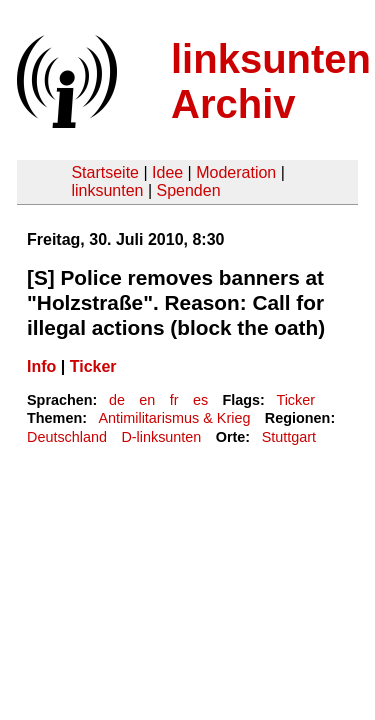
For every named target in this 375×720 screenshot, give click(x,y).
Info (41, 366)
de (117, 400)
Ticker (93, 366)
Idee (167, 172)
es (200, 400)
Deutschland (67, 437)
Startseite (105, 172)
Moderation (236, 172)
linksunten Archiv (271, 81)
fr (174, 400)
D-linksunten (161, 437)
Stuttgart (289, 437)
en (147, 400)
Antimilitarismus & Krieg (174, 418)
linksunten (107, 190)
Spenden (188, 190)
